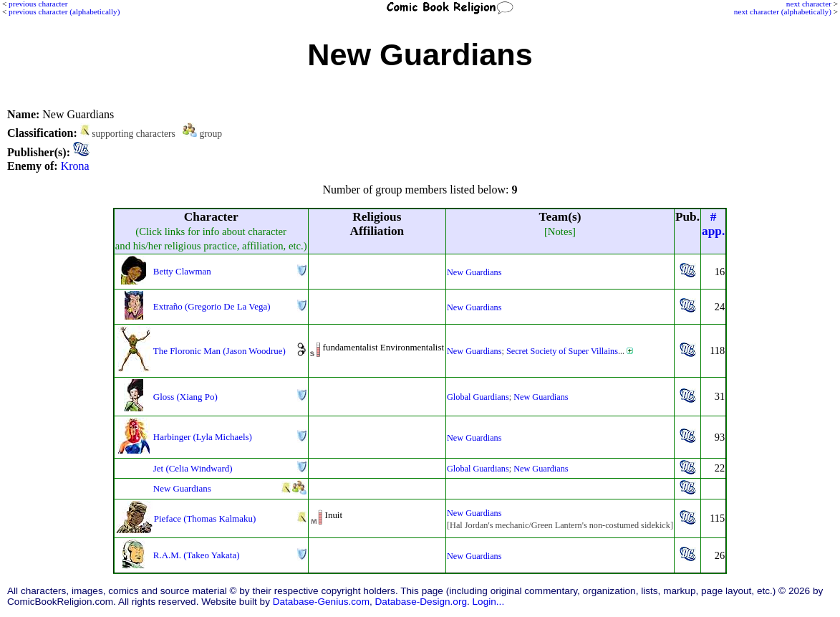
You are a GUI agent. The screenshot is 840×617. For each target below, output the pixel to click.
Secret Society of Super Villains (562, 351)
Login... (489, 602)
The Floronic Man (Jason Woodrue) (219, 351)
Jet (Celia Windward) (193, 468)
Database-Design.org (421, 602)
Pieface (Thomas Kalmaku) (205, 518)
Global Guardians (478, 397)
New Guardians (474, 272)
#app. (713, 224)
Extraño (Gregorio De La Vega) (212, 306)
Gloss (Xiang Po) (185, 397)
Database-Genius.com (321, 602)
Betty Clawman (182, 271)
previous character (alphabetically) (64, 11)
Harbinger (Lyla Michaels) (203, 437)
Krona (75, 166)
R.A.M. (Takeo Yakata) (197, 555)
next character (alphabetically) (783, 11)
